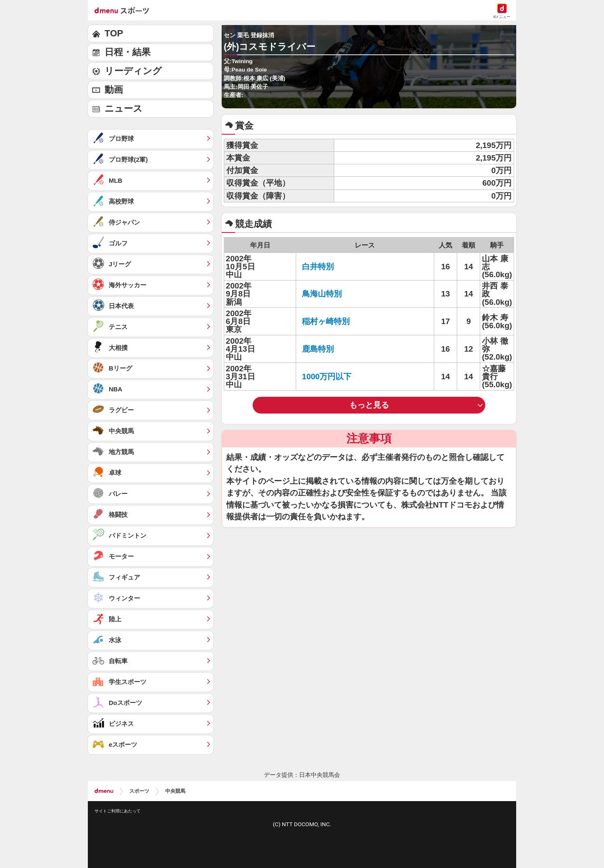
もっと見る (369, 405)
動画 (114, 90)
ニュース (124, 108)
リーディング (133, 71)
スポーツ (139, 791)
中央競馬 (175, 791)
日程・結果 (128, 52)
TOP (114, 33)
